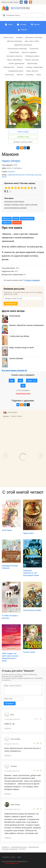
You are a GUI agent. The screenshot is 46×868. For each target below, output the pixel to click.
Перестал (7, 223)
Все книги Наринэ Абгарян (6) (14, 370)
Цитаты (37, 24)
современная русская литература (21, 175)
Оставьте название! (32, 280)
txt (20, 381)
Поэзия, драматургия (16, 63)
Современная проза (16, 71)
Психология (34, 49)
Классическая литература (17, 49)
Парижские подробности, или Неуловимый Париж (31, 573)
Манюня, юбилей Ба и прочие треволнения (23, 325)
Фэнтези (20, 75)
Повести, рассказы (32, 60)
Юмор (39, 75)
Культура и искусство (15, 56)
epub (32, 381)
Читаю (16, 219)
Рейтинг (24, 30)
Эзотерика (30, 75)
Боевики (19, 37)
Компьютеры (14, 52)
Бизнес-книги (9, 37)
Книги (10, 24)
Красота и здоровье (29, 52)
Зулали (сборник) (12, 358)
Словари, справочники (34, 67)
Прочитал (7, 219)
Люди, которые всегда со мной (18, 347)
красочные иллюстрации (14, 201)
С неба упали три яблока (15, 336)
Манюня (11, 172)
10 (35, 188)
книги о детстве (31, 205)
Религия (20, 67)
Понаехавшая (11, 316)
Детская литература (15, 41)
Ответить (8, 728)
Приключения (32, 63)
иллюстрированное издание (15, 208)
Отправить (10, 703)
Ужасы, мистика (32, 71)
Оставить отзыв (23, 137)
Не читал (17, 223)
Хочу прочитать (27, 219)
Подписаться (11, 304)
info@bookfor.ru (22, 861)
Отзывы (23, 24)
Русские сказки (29, 652)
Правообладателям (11, 863)
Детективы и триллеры (34, 37)
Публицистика (9, 67)
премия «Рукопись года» (14, 205)
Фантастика (9, 75)
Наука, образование (15, 60)
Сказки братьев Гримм (32, 610)
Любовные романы (32, 56)
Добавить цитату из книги (23, 142)
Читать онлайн (23, 132)
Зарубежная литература (23, 45)
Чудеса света (28, 533)
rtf (23, 386)
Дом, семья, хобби (32, 41)
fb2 (12, 381)
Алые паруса (7, 530)
